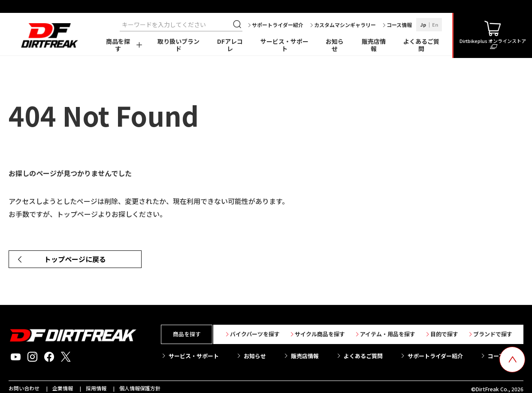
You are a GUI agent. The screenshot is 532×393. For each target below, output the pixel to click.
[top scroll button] (512, 359)
